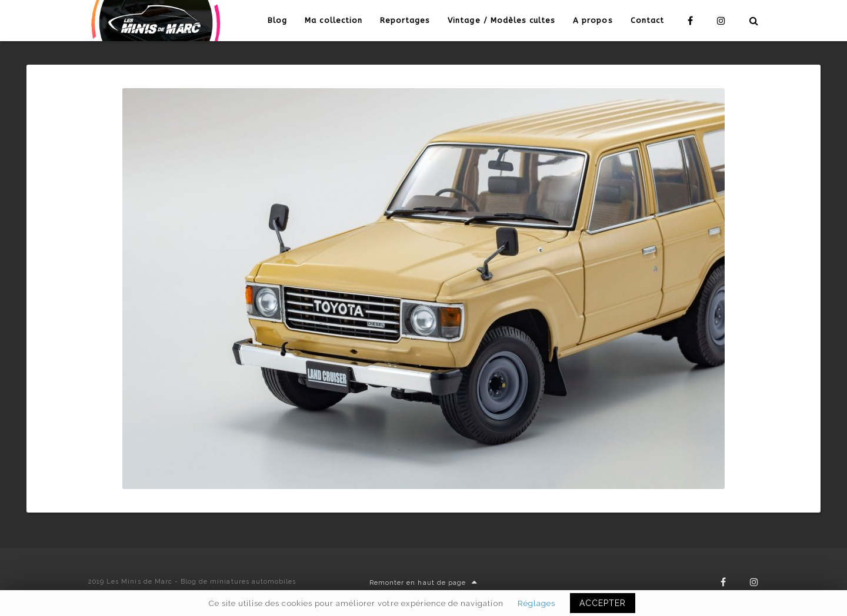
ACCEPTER (603, 603)
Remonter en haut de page (423, 583)
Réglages (536, 603)
